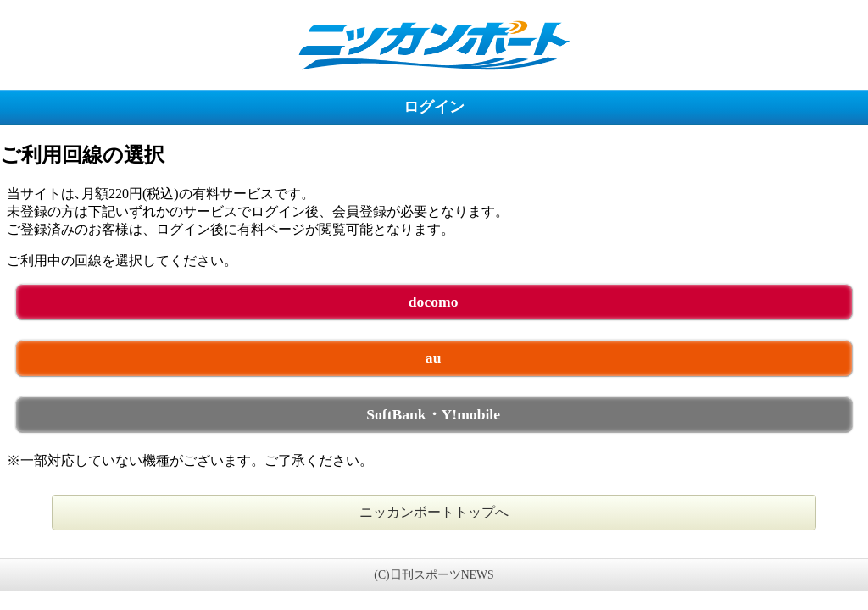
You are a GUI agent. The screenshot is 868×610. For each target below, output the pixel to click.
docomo (434, 302)
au (434, 358)
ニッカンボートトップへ (434, 512)
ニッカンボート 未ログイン (434, 44)
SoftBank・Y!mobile (433, 414)
